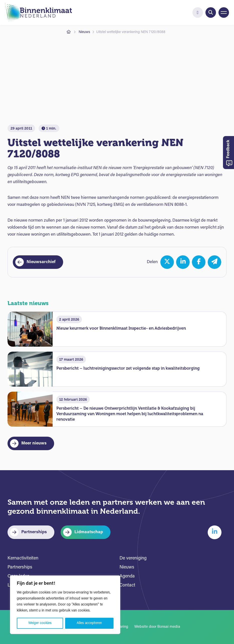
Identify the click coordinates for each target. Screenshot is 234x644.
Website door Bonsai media (157, 627)
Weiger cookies (40, 623)
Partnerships (34, 532)
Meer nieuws (34, 443)
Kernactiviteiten (23, 558)
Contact (127, 585)
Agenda (127, 576)
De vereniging (133, 558)
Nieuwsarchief (41, 262)
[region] (65, 605)
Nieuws (84, 32)
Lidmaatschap (89, 532)
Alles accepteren (89, 623)
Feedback (229, 153)
